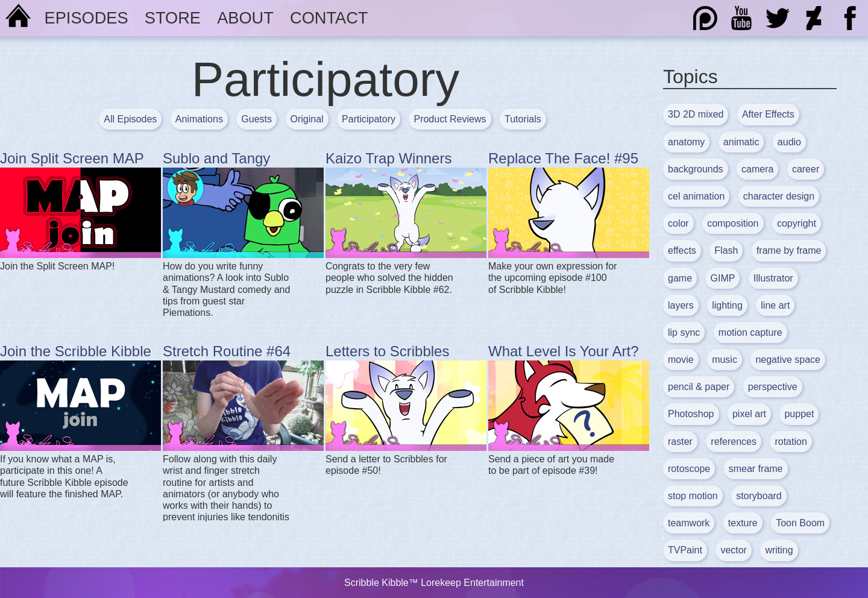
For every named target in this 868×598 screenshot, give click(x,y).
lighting (727, 305)
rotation (791, 442)
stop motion (693, 496)
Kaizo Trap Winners (388, 158)
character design (779, 196)
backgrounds (696, 169)
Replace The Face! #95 (563, 158)
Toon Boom (800, 523)
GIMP (722, 278)
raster (680, 442)
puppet (799, 414)
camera (757, 169)
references (734, 442)
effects (682, 250)
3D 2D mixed (696, 114)
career (806, 169)
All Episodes (130, 119)
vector (734, 550)
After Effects (768, 114)
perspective (773, 387)
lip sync (684, 332)
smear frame (756, 469)
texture (743, 523)
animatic (741, 142)
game (680, 278)
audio (789, 142)
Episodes (86, 18)
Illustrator (773, 278)
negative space (788, 360)
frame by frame (789, 250)
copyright (797, 223)
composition (733, 223)
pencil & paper (699, 387)
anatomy (686, 142)
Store (173, 18)
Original (307, 119)
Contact (329, 18)
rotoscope (689, 469)
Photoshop (691, 414)
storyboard (759, 496)
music (725, 360)
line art (775, 305)
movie (681, 360)
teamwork (689, 523)
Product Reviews (450, 119)
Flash (726, 250)
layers (681, 305)
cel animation (696, 196)
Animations (199, 119)
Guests (256, 119)
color (678, 223)
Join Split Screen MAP (72, 158)
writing (779, 550)
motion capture (750, 332)
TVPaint (685, 550)
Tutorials (523, 119)
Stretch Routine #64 (227, 351)
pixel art (749, 414)
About (245, 18)
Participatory (369, 119)
